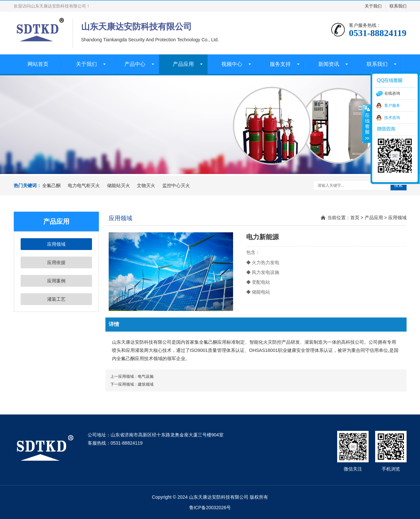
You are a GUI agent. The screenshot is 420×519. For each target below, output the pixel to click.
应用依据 (56, 262)
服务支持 (280, 64)
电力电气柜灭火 (84, 185)
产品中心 (135, 64)
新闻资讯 (329, 64)
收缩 (367, 124)
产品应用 (183, 64)
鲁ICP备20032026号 (210, 508)
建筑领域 (146, 384)
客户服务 (392, 106)
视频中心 (232, 64)
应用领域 (56, 244)
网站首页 (38, 64)
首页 (355, 218)
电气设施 (146, 376)
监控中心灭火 (176, 185)
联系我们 (398, 6)
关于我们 (373, 6)
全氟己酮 (51, 185)
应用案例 (56, 281)
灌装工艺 (56, 299)
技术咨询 (392, 118)
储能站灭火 (119, 185)
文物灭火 (146, 185)
